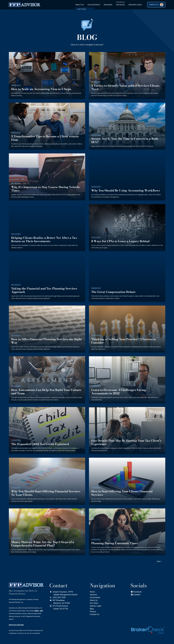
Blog (92, 609)
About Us (80, 5)
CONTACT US (156, 5)
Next (159, 561)
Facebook (136, 592)
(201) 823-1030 (57, 597)
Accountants (94, 5)
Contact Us (95, 614)
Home (92, 592)
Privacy (93, 612)
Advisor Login (135, 5)
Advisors (108, 5)
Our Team (94, 603)
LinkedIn (137, 595)
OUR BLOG (120, 5)
